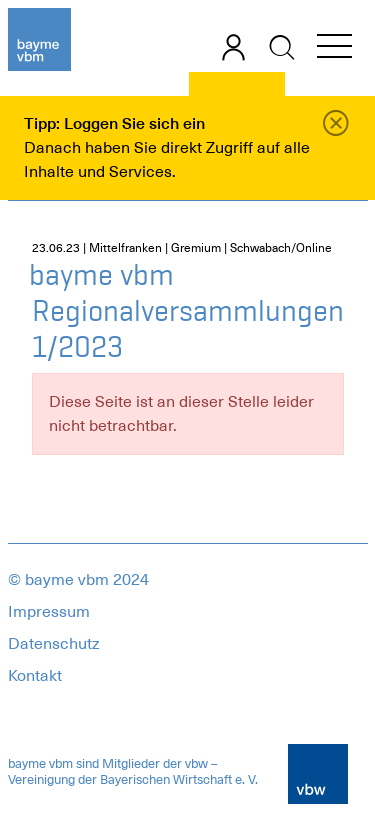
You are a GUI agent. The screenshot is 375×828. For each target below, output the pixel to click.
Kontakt (35, 676)
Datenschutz (54, 644)
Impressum (49, 612)
